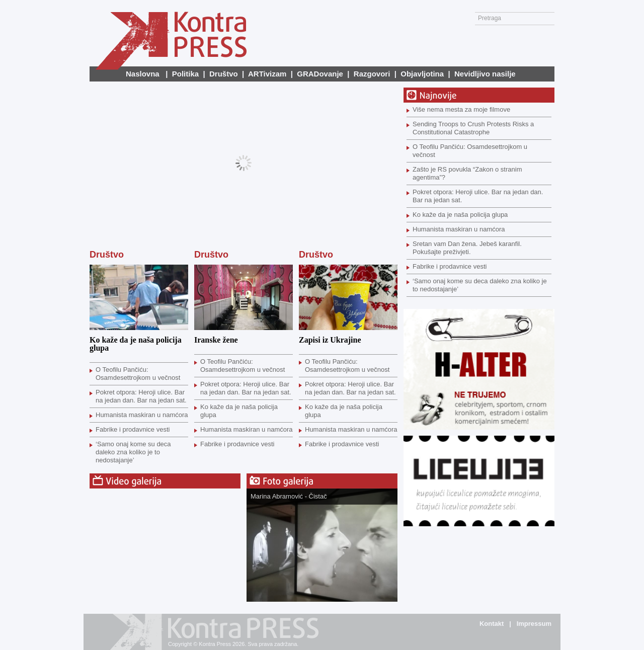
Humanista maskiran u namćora (142, 415)
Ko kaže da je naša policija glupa (136, 344)
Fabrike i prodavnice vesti (133, 429)
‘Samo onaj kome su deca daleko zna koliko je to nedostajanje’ (133, 452)
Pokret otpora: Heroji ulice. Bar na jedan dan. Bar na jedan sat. (141, 396)
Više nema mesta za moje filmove (461, 109)
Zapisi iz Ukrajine (330, 340)
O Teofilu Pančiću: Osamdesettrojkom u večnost (138, 374)
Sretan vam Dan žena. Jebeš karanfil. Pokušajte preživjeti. (467, 248)
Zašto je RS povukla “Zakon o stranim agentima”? (467, 173)
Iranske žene (216, 340)
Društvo (107, 255)
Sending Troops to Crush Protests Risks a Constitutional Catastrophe (473, 128)
